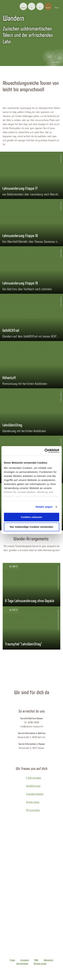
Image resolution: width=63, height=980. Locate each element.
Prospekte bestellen (35, 794)
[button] (32, 6)
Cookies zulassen (32, 517)
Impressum (25, 960)
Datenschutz (48, 960)
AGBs (36, 960)
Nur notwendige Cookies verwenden (31, 527)
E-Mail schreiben (34, 778)
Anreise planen (33, 802)
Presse (12, 960)
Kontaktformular (33, 786)
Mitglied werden (40, 964)
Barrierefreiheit (22, 964)
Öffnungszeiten (33, 810)
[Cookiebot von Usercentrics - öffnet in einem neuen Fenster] (45, 451)
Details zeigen (44, 507)
